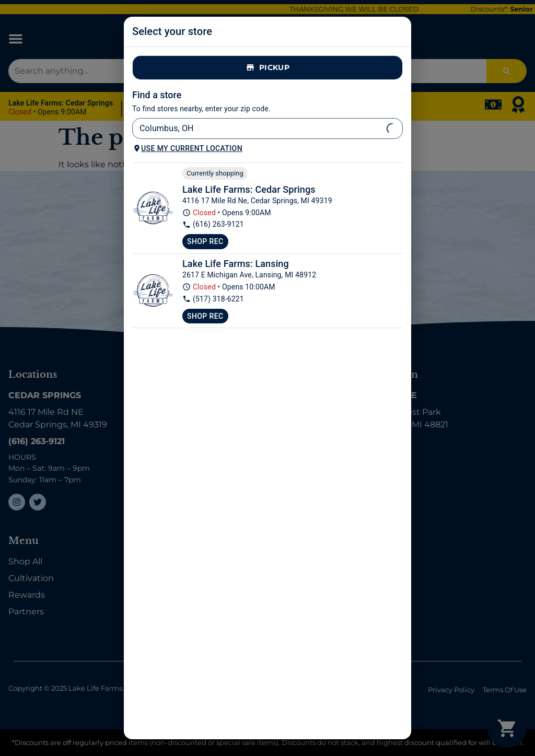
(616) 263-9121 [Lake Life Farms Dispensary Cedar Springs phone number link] (213, 224)
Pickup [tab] (267, 68)
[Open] (392, 129)
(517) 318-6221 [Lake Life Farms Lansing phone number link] (213, 299)
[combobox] (259, 129)
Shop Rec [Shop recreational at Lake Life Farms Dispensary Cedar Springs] (205, 241)
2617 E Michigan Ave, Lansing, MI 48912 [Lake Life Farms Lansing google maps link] (249, 275)
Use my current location (188, 148)
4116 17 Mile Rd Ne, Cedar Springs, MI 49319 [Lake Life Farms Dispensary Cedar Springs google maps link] (257, 201)
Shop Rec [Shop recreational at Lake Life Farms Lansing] (205, 316)
